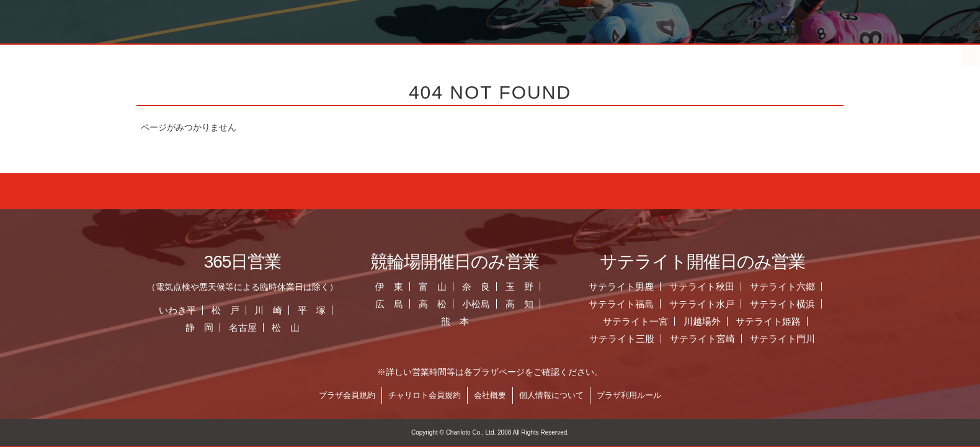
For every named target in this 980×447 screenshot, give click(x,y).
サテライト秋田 (702, 287)
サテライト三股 (622, 339)
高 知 (519, 304)
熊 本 (455, 321)
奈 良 (476, 287)
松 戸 (225, 310)
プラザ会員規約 (347, 395)
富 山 (433, 287)
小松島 (476, 304)
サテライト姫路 (768, 321)
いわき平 (177, 310)
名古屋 (243, 327)
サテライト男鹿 (621, 287)
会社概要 (490, 395)
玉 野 (519, 287)
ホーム (221, 53)
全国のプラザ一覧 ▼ (561, 53)
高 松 (433, 304)
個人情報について (551, 395)
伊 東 (389, 287)
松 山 (286, 327)
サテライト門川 (782, 339)
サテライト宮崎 (702, 339)
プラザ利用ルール (629, 395)
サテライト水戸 (702, 304)
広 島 (389, 304)
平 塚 (312, 310)
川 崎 (268, 310)
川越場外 (702, 321)
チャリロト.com (730, 53)
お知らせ (391, 53)
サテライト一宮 (635, 321)
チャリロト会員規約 (425, 395)
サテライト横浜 (782, 304)
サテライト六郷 (782, 287)
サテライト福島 (621, 304)
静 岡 (199, 327)
